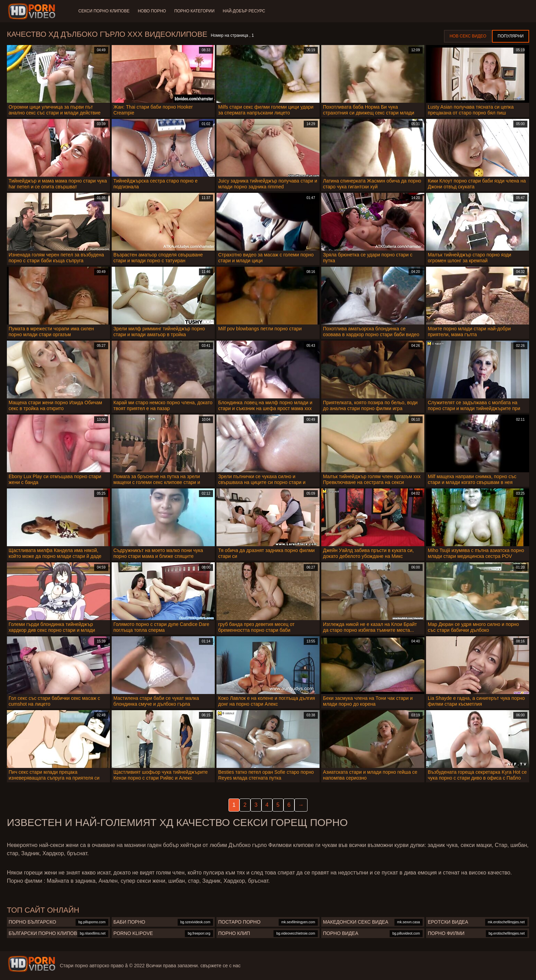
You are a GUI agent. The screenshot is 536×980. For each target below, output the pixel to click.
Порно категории (194, 11)
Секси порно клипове (104, 11)
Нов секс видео (468, 36)
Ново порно (152, 11)
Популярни (511, 36)
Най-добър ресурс (244, 11)
